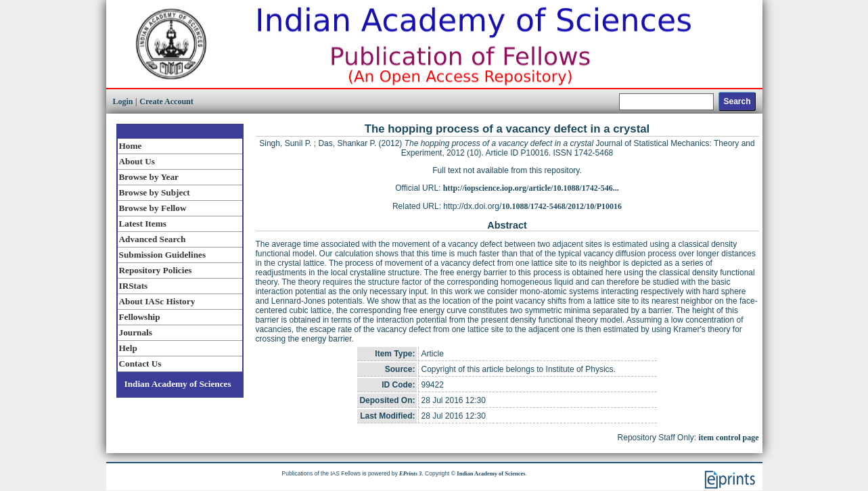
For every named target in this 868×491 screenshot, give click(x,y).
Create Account (166, 101)
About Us (137, 161)
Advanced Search (153, 239)
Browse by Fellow (153, 208)
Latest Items (143, 224)
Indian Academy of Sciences (178, 384)
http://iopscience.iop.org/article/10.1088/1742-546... (531, 188)
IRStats (134, 286)
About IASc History (157, 301)
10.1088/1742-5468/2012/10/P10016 (562, 206)
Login (123, 101)
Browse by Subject (155, 192)
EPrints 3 (410, 473)
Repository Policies (156, 270)
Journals (136, 332)
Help (128, 348)
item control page (728, 438)
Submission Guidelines (163, 255)
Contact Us (140, 364)
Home (131, 146)
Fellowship (140, 317)
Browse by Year (149, 177)
